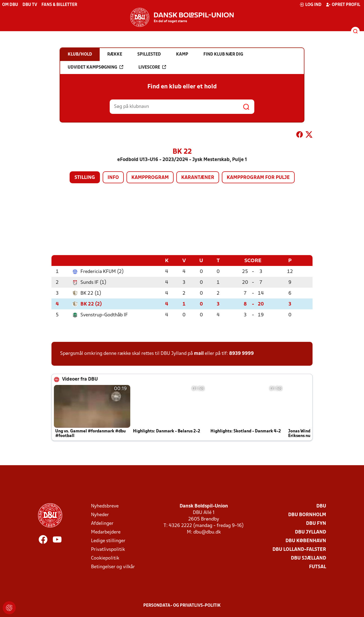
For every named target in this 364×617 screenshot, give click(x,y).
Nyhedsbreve (105, 506)
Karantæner (198, 178)
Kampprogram (150, 178)
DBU (321, 506)
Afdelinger (102, 523)
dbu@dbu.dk (207, 532)
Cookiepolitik (105, 558)
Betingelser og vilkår (113, 567)
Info (113, 178)
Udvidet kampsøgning (95, 67)
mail (199, 353)
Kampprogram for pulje (258, 178)
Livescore (152, 67)
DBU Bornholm (307, 515)
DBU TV (30, 5)
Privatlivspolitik (108, 549)
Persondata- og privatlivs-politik (182, 605)
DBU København (306, 541)
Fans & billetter (59, 5)
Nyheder (100, 515)
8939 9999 (241, 353)
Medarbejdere (106, 532)
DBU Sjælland (308, 558)
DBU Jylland (311, 532)
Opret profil (343, 5)
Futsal (318, 567)
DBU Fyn (316, 523)
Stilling (85, 178)
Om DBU (10, 5)
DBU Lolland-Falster (299, 549)
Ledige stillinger (108, 541)
